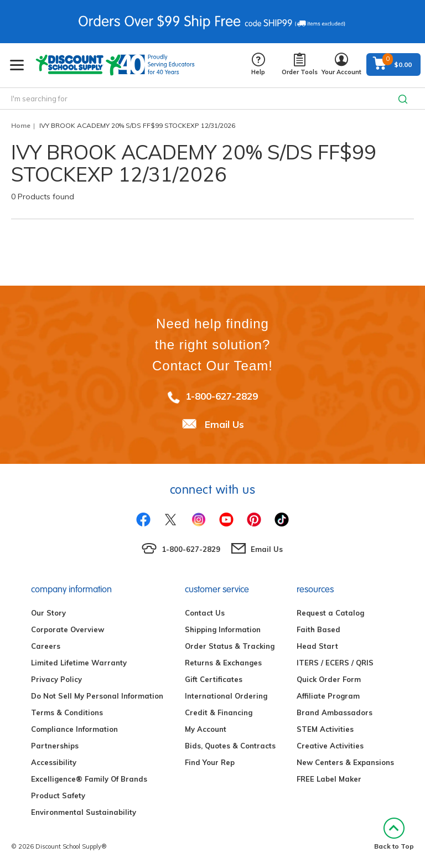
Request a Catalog (330, 613)
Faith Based (318, 629)
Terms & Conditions (67, 712)
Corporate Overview (68, 629)
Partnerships (55, 746)
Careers (46, 646)
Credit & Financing (219, 712)
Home (21, 125)
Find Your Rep (210, 762)
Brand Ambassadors (335, 712)
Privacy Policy (56, 679)
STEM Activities (325, 729)
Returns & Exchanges (223, 663)
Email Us (224, 424)
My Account (206, 729)
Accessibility (54, 762)
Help (258, 64)
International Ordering (226, 696)
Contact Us (205, 613)
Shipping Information (223, 629)
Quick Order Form (329, 679)
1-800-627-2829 (222, 396)
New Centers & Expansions (345, 762)
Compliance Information (74, 729)
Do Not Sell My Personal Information (97, 696)
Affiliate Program (328, 696)
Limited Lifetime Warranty (79, 663)
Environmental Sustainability (84, 812)
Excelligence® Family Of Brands (89, 779)
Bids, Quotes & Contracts (230, 746)
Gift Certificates (214, 679)
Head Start (317, 646)
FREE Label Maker (329, 779)
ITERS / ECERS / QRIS (335, 663)
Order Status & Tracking (230, 646)
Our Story (48, 613)
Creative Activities (330, 746)
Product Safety (58, 795)
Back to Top (394, 834)
